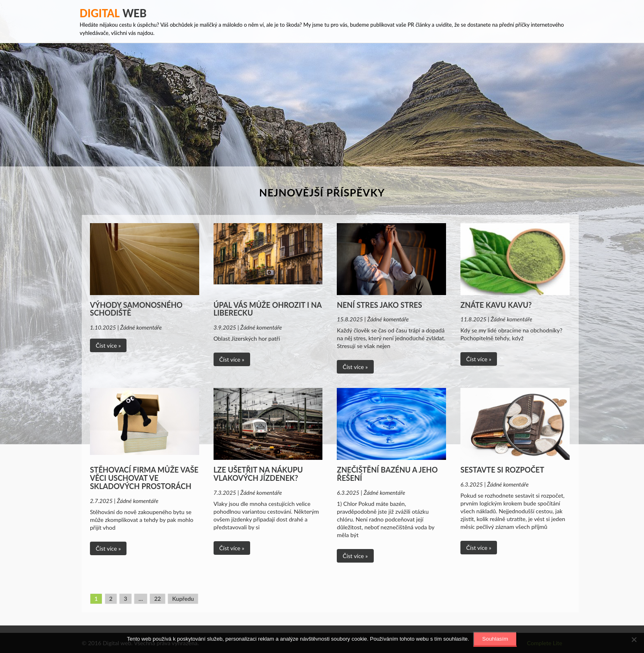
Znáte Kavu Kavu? (496, 305)
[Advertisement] (322, 105)
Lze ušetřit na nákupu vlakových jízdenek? (258, 474)
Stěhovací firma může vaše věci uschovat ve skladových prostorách (144, 478)
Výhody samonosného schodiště (136, 309)
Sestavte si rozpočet (502, 470)
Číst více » (108, 345)
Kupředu (183, 599)
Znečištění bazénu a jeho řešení (387, 474)
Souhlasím (495, 639)
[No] (634, 639)
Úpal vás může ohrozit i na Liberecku (268, 309)
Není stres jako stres (379, 305)
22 (157, 599)
